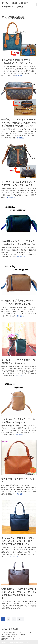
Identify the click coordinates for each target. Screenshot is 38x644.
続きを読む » (19, 75)
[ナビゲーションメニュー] (34, 5)
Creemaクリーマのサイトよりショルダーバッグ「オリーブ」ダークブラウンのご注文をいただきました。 (19, 593)
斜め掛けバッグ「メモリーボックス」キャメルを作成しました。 (18, 302)
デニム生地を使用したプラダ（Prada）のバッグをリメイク (17, 62)
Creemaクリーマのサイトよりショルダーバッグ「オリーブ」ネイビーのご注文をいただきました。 (19, 541)
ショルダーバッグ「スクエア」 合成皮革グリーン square (18, 361)
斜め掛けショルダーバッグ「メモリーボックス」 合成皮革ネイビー (18, 243)
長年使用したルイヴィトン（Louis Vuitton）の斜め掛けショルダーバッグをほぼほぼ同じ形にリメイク (19, 122)
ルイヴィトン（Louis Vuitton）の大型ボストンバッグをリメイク (18, 183)
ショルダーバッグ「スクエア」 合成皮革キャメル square (18, 421)
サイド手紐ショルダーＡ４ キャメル (18, 480)
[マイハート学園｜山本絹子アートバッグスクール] (15, 5)
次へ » (21, 619)
